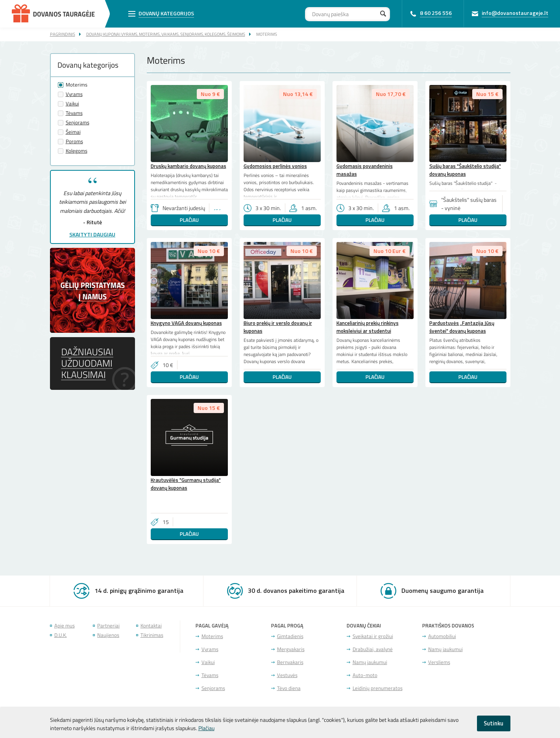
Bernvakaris (290, 662)
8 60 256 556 (436, 13)
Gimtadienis (290, 636)
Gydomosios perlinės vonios (275, 166)
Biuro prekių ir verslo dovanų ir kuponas (278, 327)
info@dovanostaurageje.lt (515, 13)
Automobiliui (442, 636)
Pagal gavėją (212, 626)
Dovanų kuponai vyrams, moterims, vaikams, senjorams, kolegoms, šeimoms (166, 34)
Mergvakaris (291, 649)
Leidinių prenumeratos (378, 688)
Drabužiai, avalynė (373, 649)
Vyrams (74, 94)
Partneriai (108, 626)
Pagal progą (287, 626)
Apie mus (65, 626)
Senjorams (78, 123)
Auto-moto (365, 675)
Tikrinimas (152, 635)
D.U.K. (61, 635)
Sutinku (493, 723)
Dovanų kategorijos (166, 13)
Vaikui (72, 104)
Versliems (439, 662)
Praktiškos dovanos (448, 626)
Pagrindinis (63, 34)
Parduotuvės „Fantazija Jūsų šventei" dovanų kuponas (462, 327)
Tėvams (74, 113)
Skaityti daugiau (92, 234)
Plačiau (189, 220)
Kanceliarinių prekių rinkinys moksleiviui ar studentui (368, 327)
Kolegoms (77, 151)
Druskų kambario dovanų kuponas (189, 166)
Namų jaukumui (370, 662)
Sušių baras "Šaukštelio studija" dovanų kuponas (465, 170)
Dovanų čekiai (364, 626)
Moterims (267, 34)
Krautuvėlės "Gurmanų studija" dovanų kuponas (186, 484)
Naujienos (108, 635)
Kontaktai (151, 626)
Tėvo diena (289, 688)
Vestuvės (287, 675)
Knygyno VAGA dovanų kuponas (186, 323)
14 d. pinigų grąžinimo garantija (139, 590)
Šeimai (73, 132)
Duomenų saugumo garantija (443, 590)
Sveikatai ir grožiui (373, 636)
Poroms (74, 141)
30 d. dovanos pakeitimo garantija (296, 590)
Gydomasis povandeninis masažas (365, 170)
